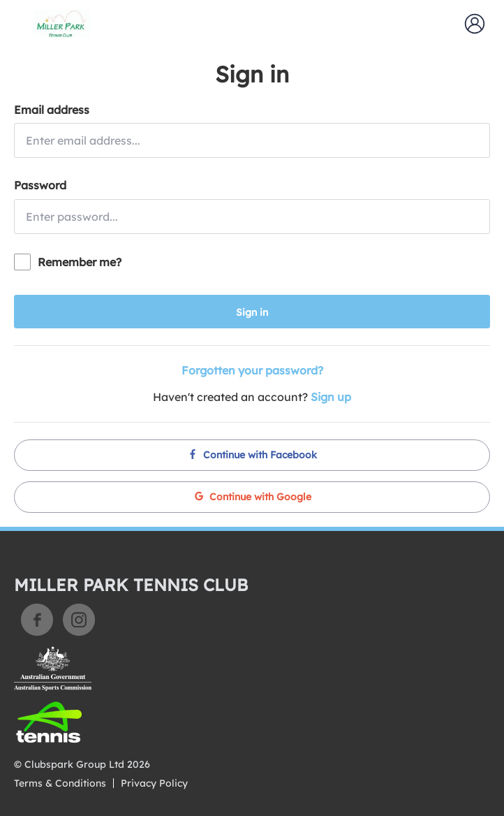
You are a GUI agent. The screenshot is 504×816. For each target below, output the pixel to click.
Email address (52, 110)
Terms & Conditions (60, 783)
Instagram (79, 620)
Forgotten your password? (252, 370)
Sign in (252, 312)
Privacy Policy (154, 783)
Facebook (37, 620)
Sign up (331, 397)
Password (40, 185)
